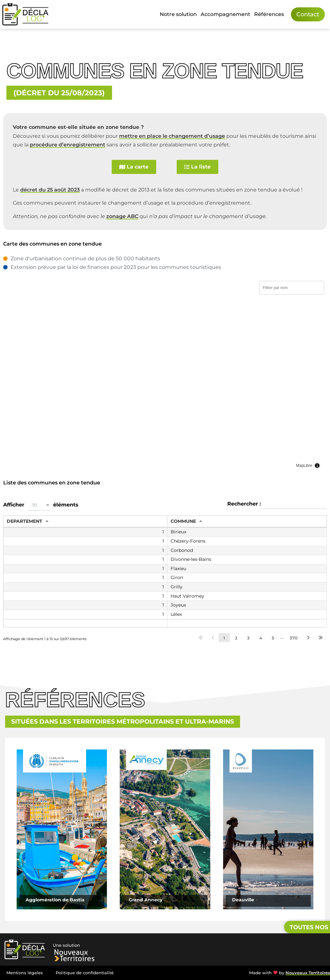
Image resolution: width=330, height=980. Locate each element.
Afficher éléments (41, 505)
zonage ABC (122, 216)
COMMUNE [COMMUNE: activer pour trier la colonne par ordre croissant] (183, 521)
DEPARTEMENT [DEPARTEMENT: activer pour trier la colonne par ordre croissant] (24, 521)
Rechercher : (277, 504)
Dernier (321, 638)
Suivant (309, 638)
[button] (39, 505)
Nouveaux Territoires (308, 973)
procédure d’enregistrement (68, 145)
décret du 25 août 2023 (50, 190)
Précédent (213, 638)
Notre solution (178, 14)
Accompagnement (225, 14)
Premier (201, 638)
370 (294, 638)
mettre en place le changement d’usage (172, 136)
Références (269, 14)
